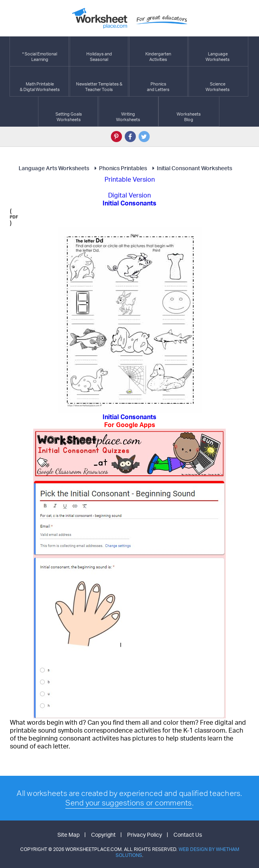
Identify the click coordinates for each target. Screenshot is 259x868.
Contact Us (188, 835)
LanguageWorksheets (218, 51)
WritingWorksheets (128, 111)
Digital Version (129, 195)
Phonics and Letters (158, 81)
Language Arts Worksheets (54, 168)
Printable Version (130, 179)
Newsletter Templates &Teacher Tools (99, 81)
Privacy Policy (145, 835)
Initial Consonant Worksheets (191, 168)
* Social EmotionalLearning (40, 51)
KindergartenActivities (158, 51)
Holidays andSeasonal (99, 51)
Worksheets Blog (189, 111)
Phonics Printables (119, 168)
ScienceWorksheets (218, 81)
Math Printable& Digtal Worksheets (40, 81)
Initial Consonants (129, 421)
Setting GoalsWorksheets (69, 111)
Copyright (103, 835)
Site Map (69, 835)
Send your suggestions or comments (129, 803)
